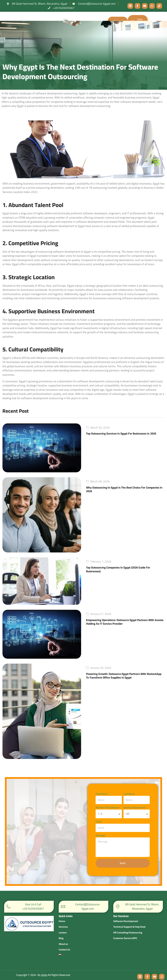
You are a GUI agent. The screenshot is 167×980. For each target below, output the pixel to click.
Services (63, 923)
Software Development (126, 921)
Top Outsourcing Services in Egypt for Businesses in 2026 (121, 433)
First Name (101, 794)
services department (135, 808)
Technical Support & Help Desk (129, 927)
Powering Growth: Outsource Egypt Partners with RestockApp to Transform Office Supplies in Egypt (124, 676)
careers (63, 928)
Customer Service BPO (125, 938)
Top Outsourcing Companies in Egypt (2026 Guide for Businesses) (118, 569)
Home (62, 917)
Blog (61, 934)
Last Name (129, 794)
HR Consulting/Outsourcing (128, 932)
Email (99, 822)
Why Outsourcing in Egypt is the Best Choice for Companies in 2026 (124, 489)
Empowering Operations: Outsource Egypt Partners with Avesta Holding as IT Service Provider (125, 622)
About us (63, 940)
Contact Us (64, 945)
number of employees (107, 808)
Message (100, 836)
